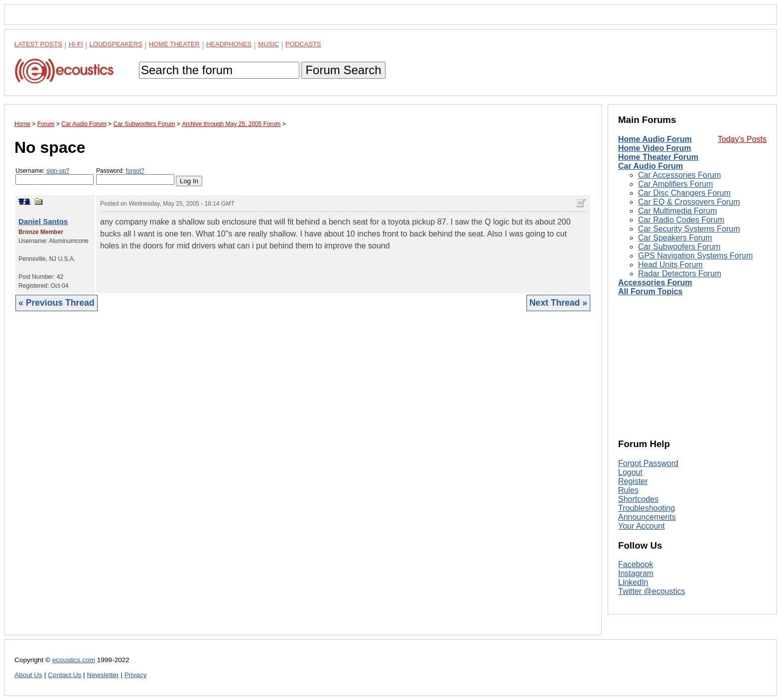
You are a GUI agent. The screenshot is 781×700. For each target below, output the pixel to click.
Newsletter (103, 675)
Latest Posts (38, 44)
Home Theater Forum (658, 157)
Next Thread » (558, 303)
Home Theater (174, 44)
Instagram (636, 573)
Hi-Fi (76, 44)
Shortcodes (638, 499)
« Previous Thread (57, 303)
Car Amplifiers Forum (675, 184)
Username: (55, 176)
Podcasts (303, 44)
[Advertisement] (303, 481)
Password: (135, 176)
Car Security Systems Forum (689, 229)
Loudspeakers (116, 44)
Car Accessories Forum (679, 175)
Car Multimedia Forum (677, 211)
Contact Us (65, 675)
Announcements (647, 517)
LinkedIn (633, 582)
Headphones (229, 44)
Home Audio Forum (655, 139)
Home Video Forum (654, 148)
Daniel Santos (43, 221)
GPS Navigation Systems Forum (695, 256)
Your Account (642, 526)
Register (633, 481)
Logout (630, 472)
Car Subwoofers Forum (679, 247)
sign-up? (58, 171)
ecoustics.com (74, 660)
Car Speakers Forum (675, 238)
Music (268, 44)
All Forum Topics (650, 292)
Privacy (136, 675)
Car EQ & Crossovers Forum (689, 202)
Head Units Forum (670, 265)
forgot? (135, 171)
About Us (28, 675)
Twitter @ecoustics (652, 591)
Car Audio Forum (651, 166)
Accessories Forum (655, 283)
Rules (628, 490)
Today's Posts (742, 139)
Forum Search (343, 70)
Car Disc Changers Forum (684, 193)
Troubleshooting (647, 508)
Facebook (636, 564)
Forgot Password (648, 463)
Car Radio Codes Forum (681, 220)
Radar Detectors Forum (680, 274)
